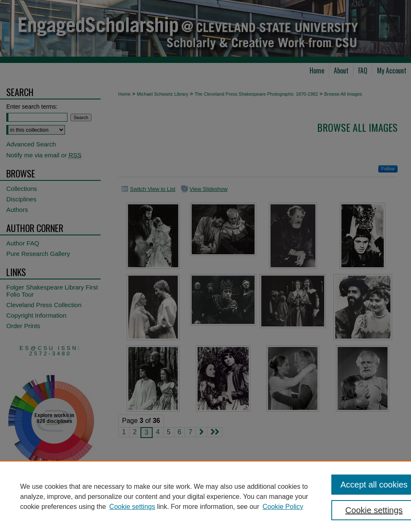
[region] (205, 496)
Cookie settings (132, 507)
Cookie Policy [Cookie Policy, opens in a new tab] (283, 507)
